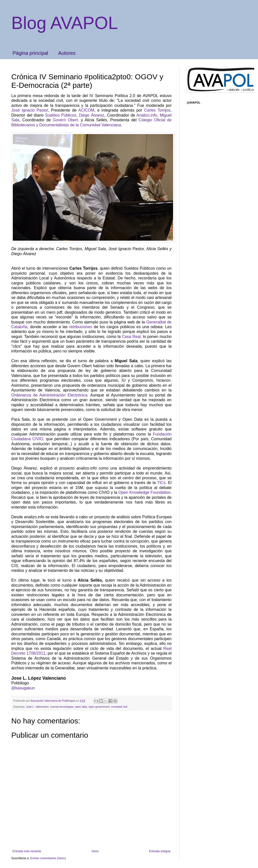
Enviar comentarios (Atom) (48, 858)
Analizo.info (147, 115)
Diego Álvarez (92, 115)
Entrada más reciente (27, 851)
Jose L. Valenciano (37, 707)
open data (81, 707)
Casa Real (131, 337)
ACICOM (86, 110)
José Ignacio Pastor (30, 110)
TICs (161, 483)
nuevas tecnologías (62, 707)
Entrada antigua (160, 851)
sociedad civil (119, 707)
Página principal (30, 53)
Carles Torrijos (157, 110)
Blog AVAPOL (64, 23)
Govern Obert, (66, 120)
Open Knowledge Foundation (145, 492)
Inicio (95, 851)
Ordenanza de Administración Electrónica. (50, 395)
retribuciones (80, 327)
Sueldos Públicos (61, 115)
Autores (67, 53)
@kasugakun (23, 688)
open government (99, 707)
